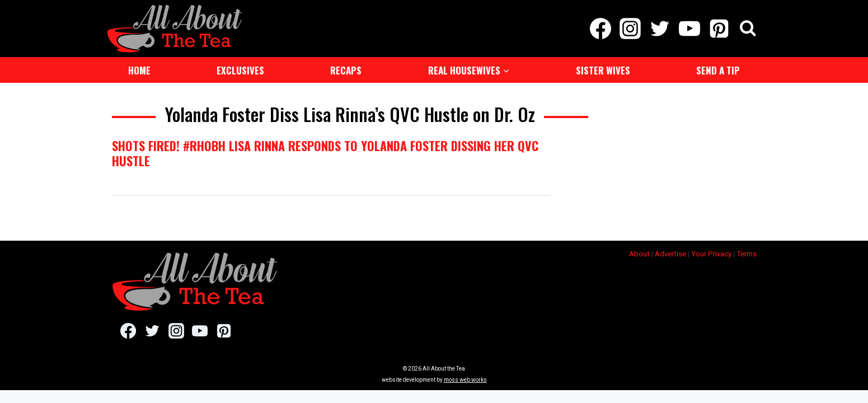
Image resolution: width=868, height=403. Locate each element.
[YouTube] (690, 28)
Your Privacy (711, 253)
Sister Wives (603, 69)
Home (139, 69)
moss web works (465, 379)
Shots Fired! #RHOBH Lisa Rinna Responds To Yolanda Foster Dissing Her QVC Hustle (325, 152)
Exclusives (240, 69)
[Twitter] (660, 28)
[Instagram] (630, 28)
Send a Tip (718, 69)
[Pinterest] (719, 28)
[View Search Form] (748, 28)
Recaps (346, 69)
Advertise (670, 253)
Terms (747, 253)
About (639, 253)
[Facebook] (600, 28)
